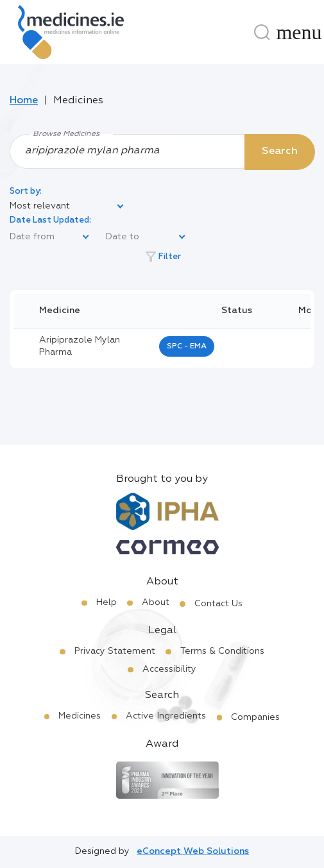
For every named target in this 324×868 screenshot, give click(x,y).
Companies (255, 717)
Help (107, 602)
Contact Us (218, 604)
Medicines (80, 716)
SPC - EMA (187, 346)
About (156, 602)
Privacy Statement (115, 651)
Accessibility (169, 669)
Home (24, 101)
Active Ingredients (166, 716)
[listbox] (67, 207)
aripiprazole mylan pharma (80, 346)
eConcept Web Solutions (193, 851)
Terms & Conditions (222, 651)
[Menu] (299, 32)
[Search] (262, 32)
